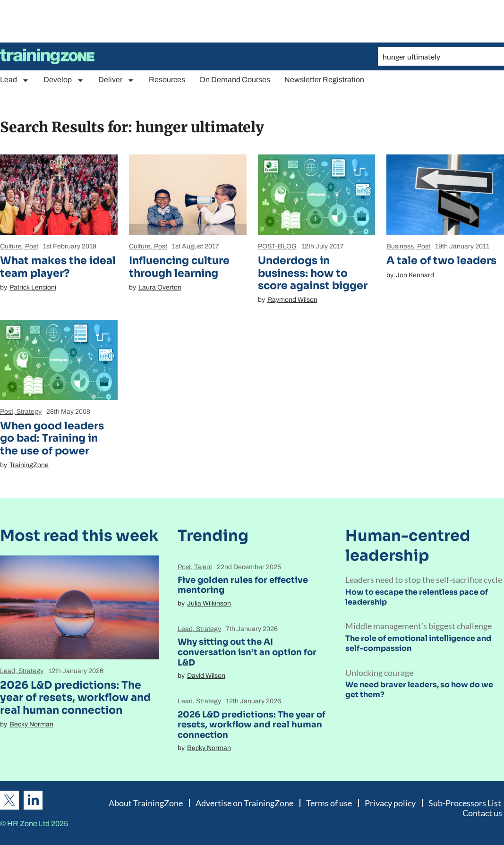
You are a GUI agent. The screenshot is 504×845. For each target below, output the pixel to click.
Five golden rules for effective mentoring (243, 585)
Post (32, 246)
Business (400, 246)
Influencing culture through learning (179, 267)
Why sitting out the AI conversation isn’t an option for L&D (247, 652)
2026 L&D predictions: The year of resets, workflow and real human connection (75, 698)
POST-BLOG (277, 246)
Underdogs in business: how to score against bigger (313, 273)
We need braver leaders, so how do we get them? (419, 690)
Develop (64, 80)
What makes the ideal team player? (58, 267)
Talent (203, 567)
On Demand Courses (235, 80)
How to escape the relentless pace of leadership (417, 597)
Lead (15, 80)
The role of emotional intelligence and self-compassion (418, 643)
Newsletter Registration (324, 80)
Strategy (29, 412)
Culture (11, 246)
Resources (167, 80)
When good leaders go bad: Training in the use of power (52, 438)
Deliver (116, 80)
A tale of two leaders (441, 260)
